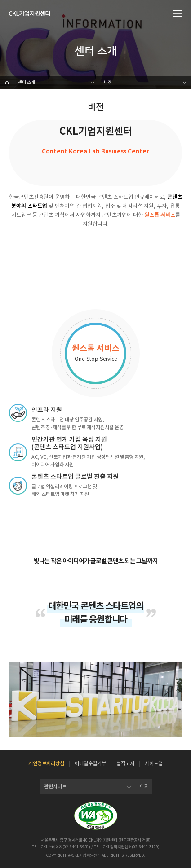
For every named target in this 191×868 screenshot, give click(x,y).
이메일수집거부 (90, 763)
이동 (144, 786)
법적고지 (125, 763)
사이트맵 (154, 763)
